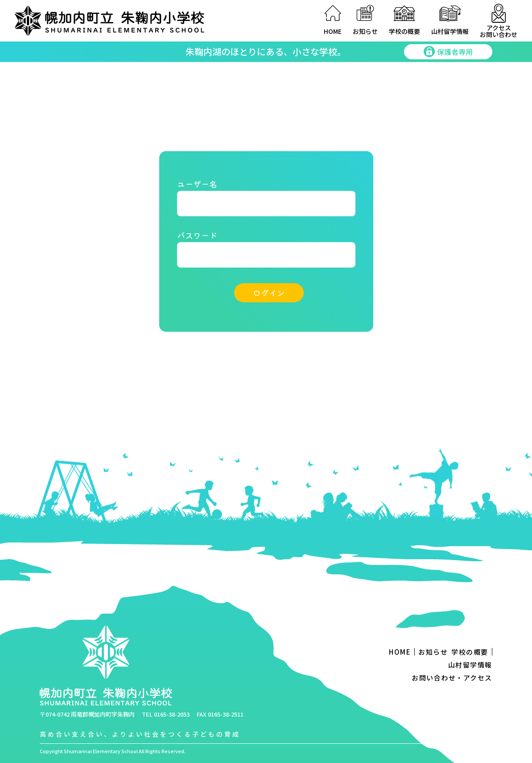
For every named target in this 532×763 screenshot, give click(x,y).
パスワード (197, 235)
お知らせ (365, 31)
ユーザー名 (197, 184)
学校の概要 (404, 31)
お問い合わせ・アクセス (452, 678)
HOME (333, 31)
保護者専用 (448, 52)
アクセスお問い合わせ (499, 31)
